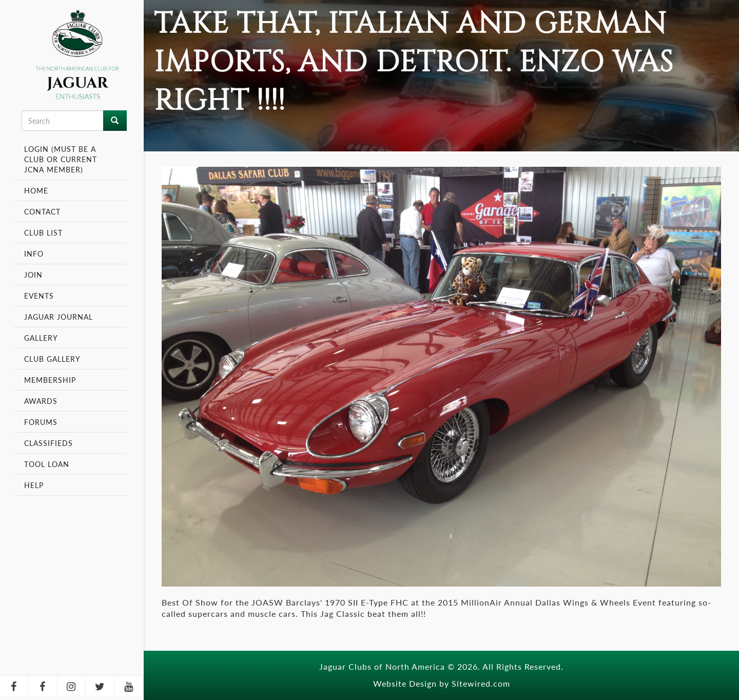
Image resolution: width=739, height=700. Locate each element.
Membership (51, 380)
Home (36, 190)
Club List (43, 232)
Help (34, 485)
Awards (41, 401)
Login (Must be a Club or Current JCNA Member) (61, 159)
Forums (41, 422)
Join (33, 275)
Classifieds (48, 443)
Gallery (41, 338)
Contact (42, 211)
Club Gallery (52, 359)
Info (35, 254)
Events (40, 296)
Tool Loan (47, 464)
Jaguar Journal (59, 317)
